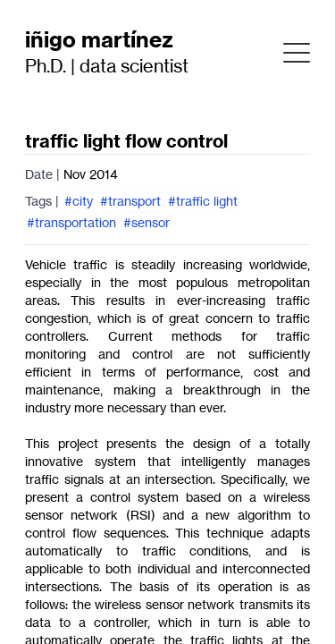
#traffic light (203, 201)
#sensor (147, 222)
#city (79, 201)
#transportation (71, 222)
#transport (130, 201)
